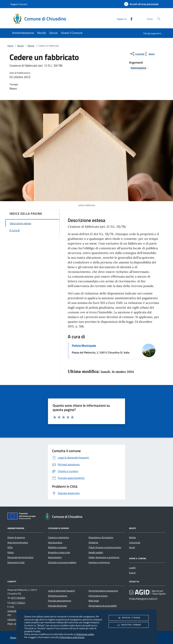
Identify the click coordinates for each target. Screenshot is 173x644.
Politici (11, 552)
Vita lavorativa (55, 542)
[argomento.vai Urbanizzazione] (138, 68)
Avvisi (132, 547)
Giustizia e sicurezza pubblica (62, 562)
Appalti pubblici (96, 552)
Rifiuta (129, 618)
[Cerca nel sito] (159, 19)
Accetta (129, 625)
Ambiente (93, 542)
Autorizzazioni (55, 557)
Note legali (94, 601)
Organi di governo (16, 537)
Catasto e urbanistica (58, 537)
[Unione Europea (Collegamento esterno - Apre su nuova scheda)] (22, 517)
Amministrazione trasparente (103, 591)
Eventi (132, 573)
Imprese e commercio (99, 562)
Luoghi (132, 568)
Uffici (10, 547)
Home (10, 46)
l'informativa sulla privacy (72, 637)
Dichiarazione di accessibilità (103, 606)
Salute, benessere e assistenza (104, 557)
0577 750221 (18, 603)
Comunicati (135, 542)
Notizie (31, 46)
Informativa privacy (98, 596)
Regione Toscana (19, 4)
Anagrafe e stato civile (59, 552)
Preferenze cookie (85, 634)
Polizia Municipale (84, 346)
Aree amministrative (18, 542)
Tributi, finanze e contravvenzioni (105, 547)
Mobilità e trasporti (57, 547)
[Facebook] (130, 19)
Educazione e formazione (101, 537)
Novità (20, 46)
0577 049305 (18, 598)
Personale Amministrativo (20, 557)
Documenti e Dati (16, 562)
